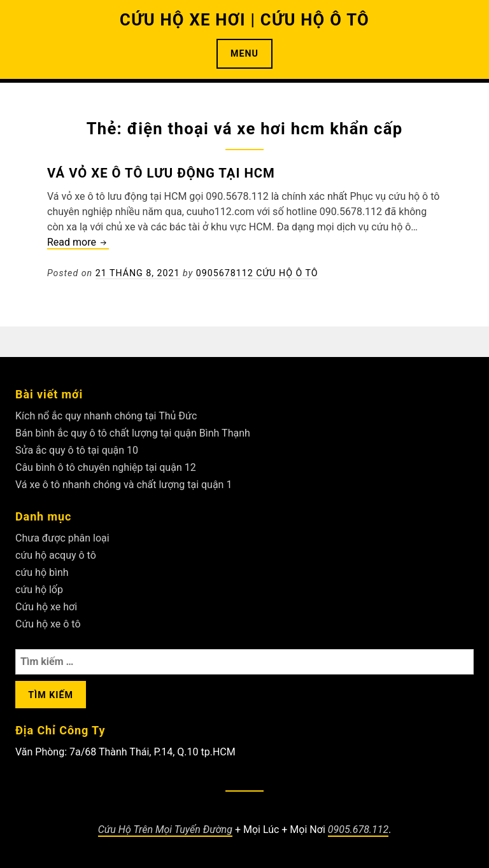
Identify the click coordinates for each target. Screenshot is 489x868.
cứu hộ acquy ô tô (56, 555)
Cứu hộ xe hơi (46, 607)
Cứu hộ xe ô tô (48, 624)
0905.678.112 (358, 829)
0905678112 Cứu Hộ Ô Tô (257, 273)
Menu (244, 53)
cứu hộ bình (42, 572)
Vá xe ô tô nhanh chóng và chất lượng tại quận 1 (124, 485)
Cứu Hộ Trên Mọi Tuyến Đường (165, 829)
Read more (78, 243)
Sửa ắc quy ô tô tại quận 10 (77, 450)
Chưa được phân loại (62, 538)
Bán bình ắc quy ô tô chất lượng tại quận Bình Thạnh (133, 433)
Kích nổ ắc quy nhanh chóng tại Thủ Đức (106, 416)
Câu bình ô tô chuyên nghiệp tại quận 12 (106, 467)
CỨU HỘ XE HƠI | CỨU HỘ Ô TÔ (244, 20)
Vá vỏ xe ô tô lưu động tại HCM (161, 173)
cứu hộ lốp (39, 590)
